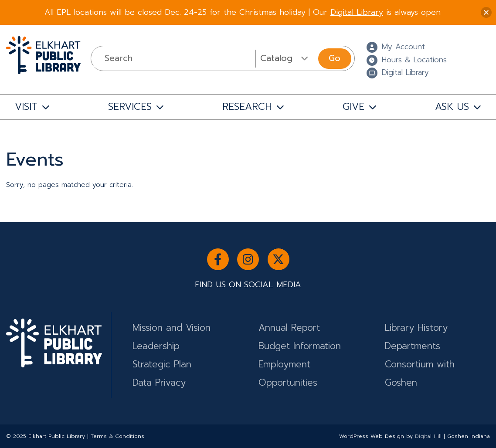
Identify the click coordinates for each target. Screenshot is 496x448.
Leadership (156, 346)
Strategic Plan (162, 364)
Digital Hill (428, 436)
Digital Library (357, 12)
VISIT (26, 106)
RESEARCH (247, 106)
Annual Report (289, 328)
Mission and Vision (172, 328)
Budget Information (300, 346)
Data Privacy (159, 383)
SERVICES (130, 106)
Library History (416, 328)
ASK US (452, 106)
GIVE (353, 106)
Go (335, 58)
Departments (413, 346)
